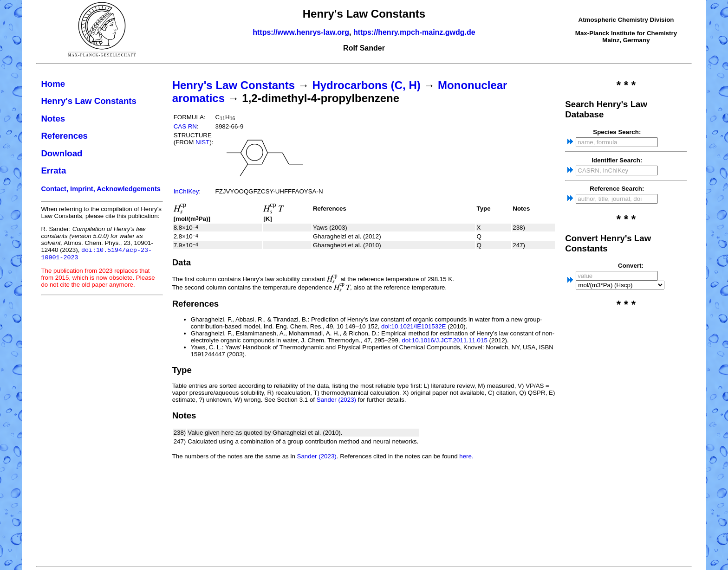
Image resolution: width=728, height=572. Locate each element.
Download (62, 153)
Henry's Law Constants (89, 101)
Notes (53, 119)
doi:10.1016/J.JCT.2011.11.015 (445, 340)
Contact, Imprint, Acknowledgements (101, 189)
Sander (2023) (336, 400)
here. (466, 456)
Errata (53, 170)
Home (53, 84)
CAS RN (185, 126)
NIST (202, 142)
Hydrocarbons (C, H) (366, 85)
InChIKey (186, 191)
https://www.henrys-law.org (301, 32)
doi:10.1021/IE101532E (413, 326)
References (64, 136)
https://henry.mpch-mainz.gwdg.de (414, 32)
